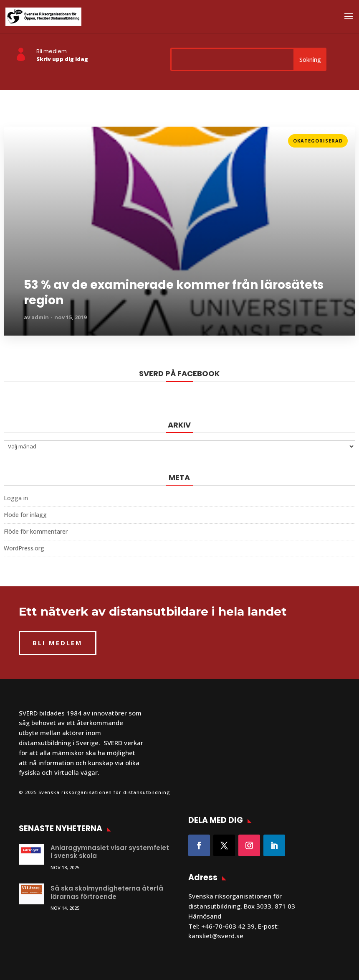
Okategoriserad (318, 141)
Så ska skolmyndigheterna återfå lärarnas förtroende (107, 892)
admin (40, 317)
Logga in (16, 498)
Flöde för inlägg (25, 515)
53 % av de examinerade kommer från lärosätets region (174, 293)
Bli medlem (52, 51)
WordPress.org (24, 548)
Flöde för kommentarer (36, 531)
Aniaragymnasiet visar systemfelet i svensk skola (110, 852)
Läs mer (16, 138)
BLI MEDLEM (58, 643)
